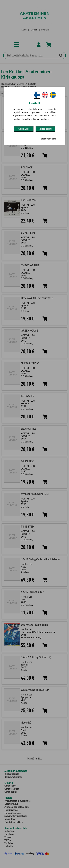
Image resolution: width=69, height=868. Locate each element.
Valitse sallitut (45, 129)
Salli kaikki (24, 129)
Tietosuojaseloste (48, 139)
